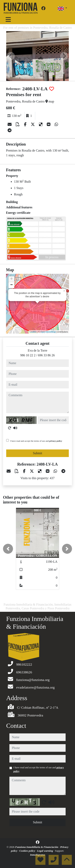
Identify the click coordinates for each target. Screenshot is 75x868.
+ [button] (11, 279)
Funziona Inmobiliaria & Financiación (37, 847)
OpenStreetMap (48, 332)
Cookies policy (28, 851)
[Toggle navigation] (8, 20)
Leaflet (33, 332)
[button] (8, 549)
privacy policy (56, 441)
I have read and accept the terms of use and (36, 441)
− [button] (11, 285)
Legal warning (45, 851)
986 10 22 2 (28, 355)
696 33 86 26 (46, 355)
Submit (37, 453)
